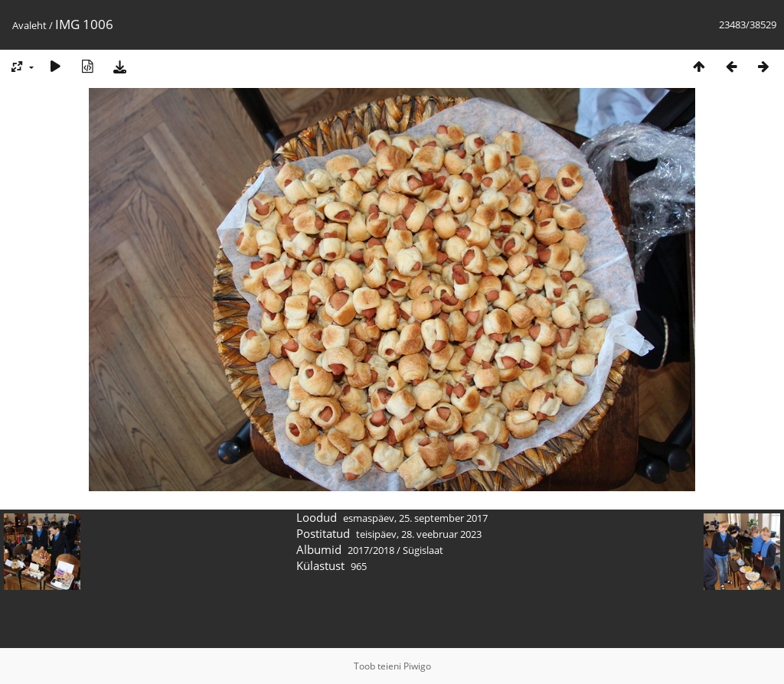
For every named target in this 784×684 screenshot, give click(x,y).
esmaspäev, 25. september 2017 (415, 518)
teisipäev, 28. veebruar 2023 (419, 534)
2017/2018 (371, 550)
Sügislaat (423, 550)
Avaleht (29, 25)
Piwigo (417, 666)
